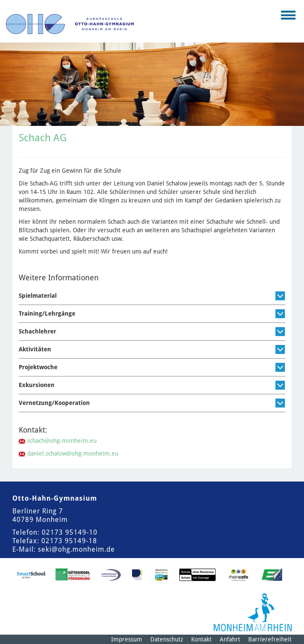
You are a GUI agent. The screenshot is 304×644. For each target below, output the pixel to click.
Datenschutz (167, 639)
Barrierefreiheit (270, 639)
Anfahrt (230, 639)
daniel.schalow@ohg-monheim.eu (73, 453)
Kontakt (201, 639)
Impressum (127, 639)
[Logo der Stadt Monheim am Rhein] (253, 612)
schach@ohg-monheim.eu (62, 441)
